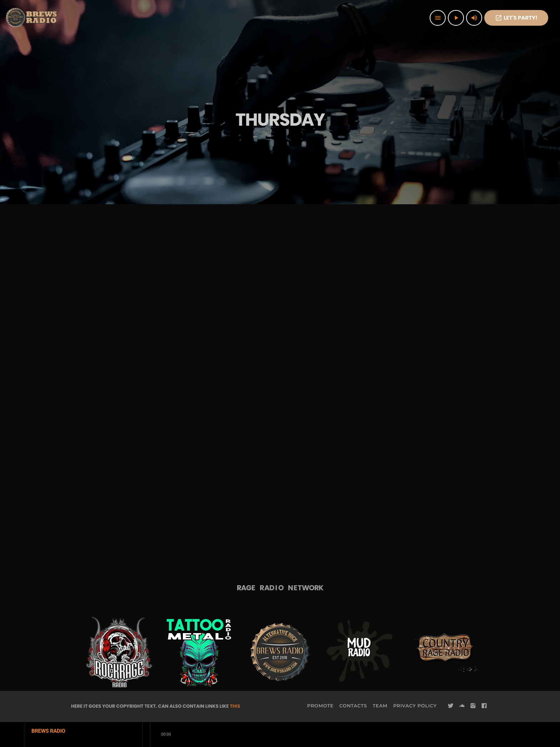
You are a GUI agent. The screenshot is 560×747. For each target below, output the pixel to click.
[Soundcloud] (462, 706)
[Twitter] (451, 706)
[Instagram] (473, 706)
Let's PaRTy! (516, 18)
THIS (235, 706)
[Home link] (32, 18)
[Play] (456, 18)
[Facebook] (484, 706)
